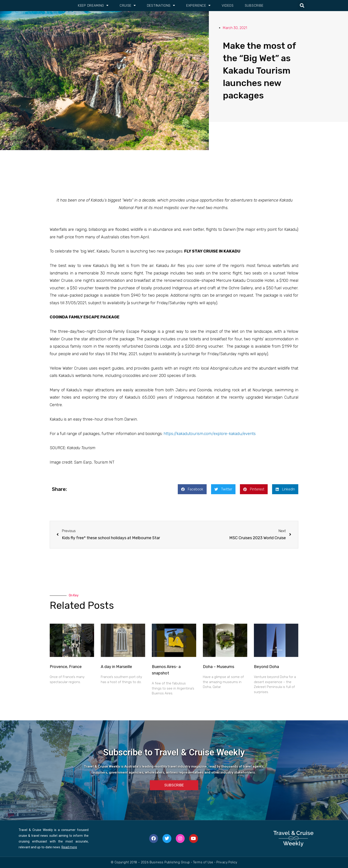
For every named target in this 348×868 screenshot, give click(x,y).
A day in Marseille (116, 667)
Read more (69, 847)
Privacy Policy (227, 862)
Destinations (161, 6)
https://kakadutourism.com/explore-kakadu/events (210, 434)
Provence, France (66, 667)
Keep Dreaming (93, 6)
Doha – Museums (218, 667)
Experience (198, 6)
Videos (228, 6)
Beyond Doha (266, 667)
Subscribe (254, 6)
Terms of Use (203, 862)
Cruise (128, 6)
